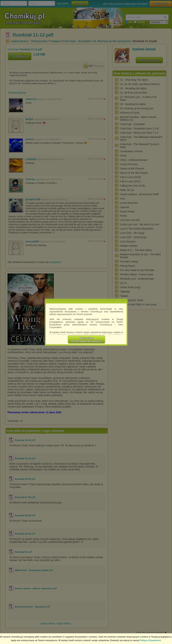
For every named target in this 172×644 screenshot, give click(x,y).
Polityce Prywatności (150, 640)
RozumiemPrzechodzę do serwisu (87, 340)
